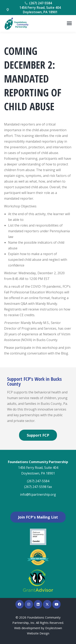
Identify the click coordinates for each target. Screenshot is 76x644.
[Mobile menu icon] (69, 23)
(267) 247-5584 (38, 3)
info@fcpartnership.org (38, 494)
